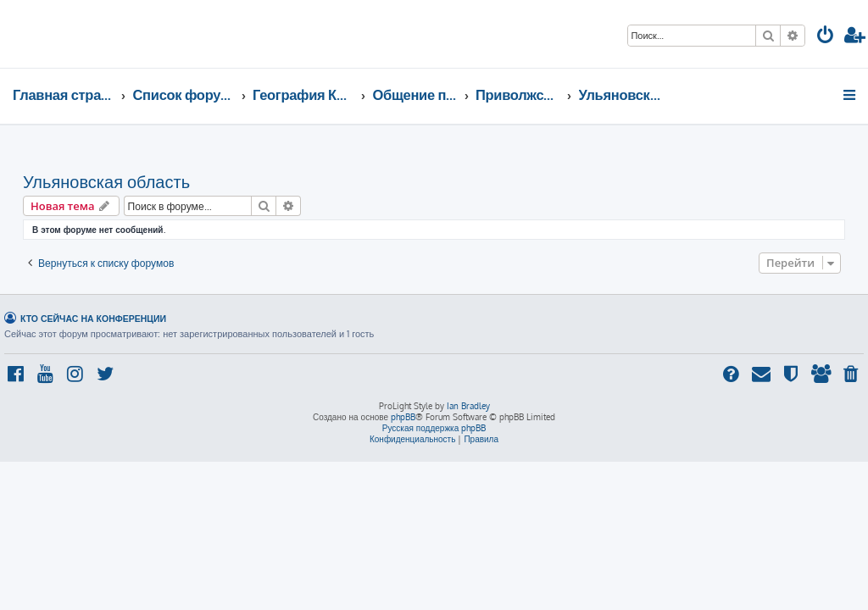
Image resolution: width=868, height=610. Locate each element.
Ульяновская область (106, 181)
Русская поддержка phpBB (434, 428)
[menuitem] (826, 37)
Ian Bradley (468, 406)
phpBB (403, 417)
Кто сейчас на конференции (93, 318)
